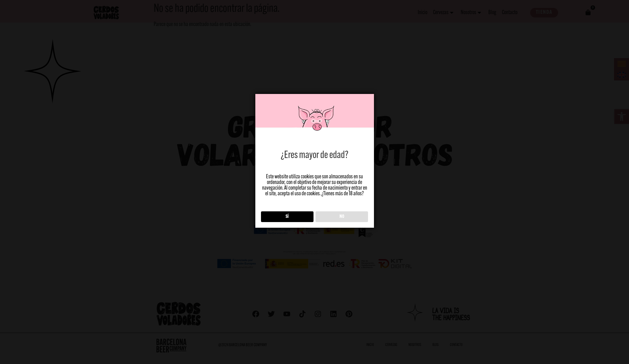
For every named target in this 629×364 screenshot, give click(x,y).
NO (342, 217)
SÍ (287, 217)
